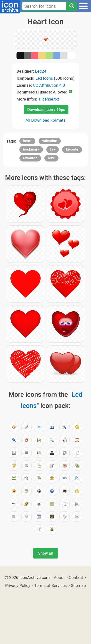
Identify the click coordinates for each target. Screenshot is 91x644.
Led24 (41, 71)
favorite (72, 149)
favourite (30, 158)
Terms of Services (50, 585)
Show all (45, 553)
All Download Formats (45, 120)
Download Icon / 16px (46, 110)
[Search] (72, 6)
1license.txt (49, 99)
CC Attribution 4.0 (49, 85)
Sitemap (78, 585)
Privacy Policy (18, 585)
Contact (76, 577)
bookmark (31, 149)
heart (27, 141)
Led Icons (44, 78)
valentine (50, 141)
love (51, 158)
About (59, 577)
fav (53, 149)
